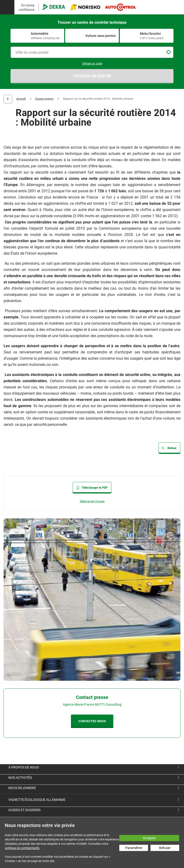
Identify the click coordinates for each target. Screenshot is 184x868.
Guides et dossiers (24, 810)
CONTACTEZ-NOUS (92, 721)
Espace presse (44, 99)
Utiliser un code (92, 64)
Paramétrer (134, 848)
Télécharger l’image (92, 501)
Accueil (21, 99)
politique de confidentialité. (22, 848)
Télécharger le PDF (92, 488)
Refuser (165, 848)
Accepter (149, 838)
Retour (8, 99)
